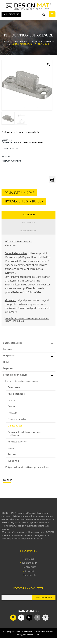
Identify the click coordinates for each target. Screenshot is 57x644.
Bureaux (7, 349)
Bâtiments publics (12, 343)
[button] (48, 64)
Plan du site (30, 575)
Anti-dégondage (16, 394)
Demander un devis (19, 193)
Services (30, 559)
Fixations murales (17, 419)
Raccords (12, 448)
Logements (9, 368)
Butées (11, 400)
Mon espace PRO (11, 14)
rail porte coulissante (33, 300)
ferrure (22, 308)
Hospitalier (9, 356)
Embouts (12, 413)
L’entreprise (30, 567)
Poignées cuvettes (17, 442)
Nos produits (30, 563)
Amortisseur (14, 387)
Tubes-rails (13, 461)
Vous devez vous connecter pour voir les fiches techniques (27, 319)
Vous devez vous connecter (30, 142)
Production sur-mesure (15, 375)
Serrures (12, 454)
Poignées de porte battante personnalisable (28, 467)
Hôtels (7, 362)
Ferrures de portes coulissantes (22, 381)
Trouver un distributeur (24, 201)
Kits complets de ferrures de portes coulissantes (26, 434)
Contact (7, 480)
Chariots (12, 406)
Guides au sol (15, 426)
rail (18, 300)
